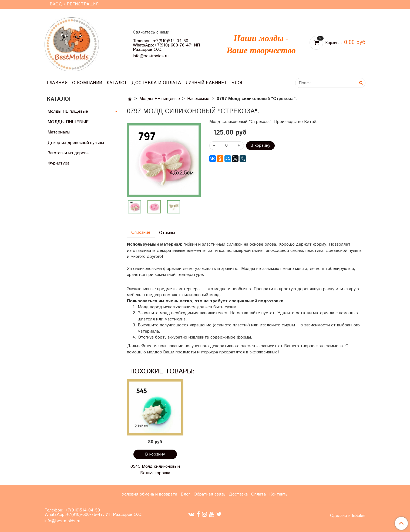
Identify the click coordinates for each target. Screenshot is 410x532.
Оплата (258, 494)
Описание (141, 232)
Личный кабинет (206, 83)
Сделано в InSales (348, 516)
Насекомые (198, 99)
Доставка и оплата (156, 83)
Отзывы (167, 233)
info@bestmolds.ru (151, 56)
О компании (87, 83)
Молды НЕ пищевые (160, 99)
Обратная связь (210, 494)
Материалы (59, 132)
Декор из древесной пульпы (76, 143)
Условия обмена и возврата (149, 494)
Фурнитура (58, 163)
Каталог (117, 83)
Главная (57, 83)
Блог (238, 83)
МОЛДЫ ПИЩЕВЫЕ (68, 122)
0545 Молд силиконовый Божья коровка (155, 470)
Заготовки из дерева (68, 153)
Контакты (279, 494)
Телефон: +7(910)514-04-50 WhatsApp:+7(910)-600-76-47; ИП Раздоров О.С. (166, 45)
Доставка (238, 494)
